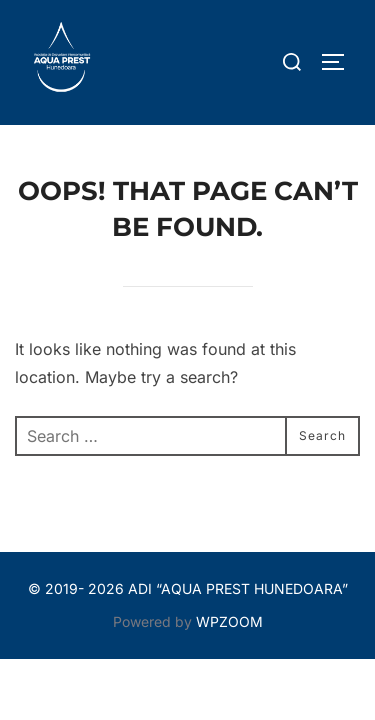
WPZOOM (229, 621)
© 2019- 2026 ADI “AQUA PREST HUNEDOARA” (188, 588)
